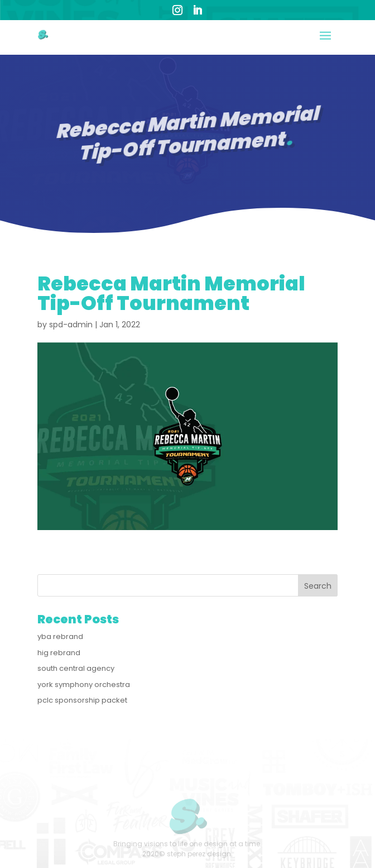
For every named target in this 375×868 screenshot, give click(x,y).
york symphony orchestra (84, 685)
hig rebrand (59, 653)
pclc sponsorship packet (82, 700)
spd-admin (71, 325)
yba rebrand (60, 636)
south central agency (76, 668)
